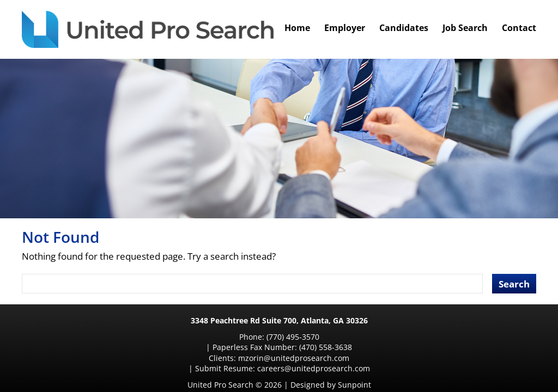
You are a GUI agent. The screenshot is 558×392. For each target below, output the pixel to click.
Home (297, 28)
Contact (519, 28)
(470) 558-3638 (366, 337)
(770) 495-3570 (220, 337)
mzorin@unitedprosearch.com (203, 347)
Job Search (465, 28)
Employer (345, 28)
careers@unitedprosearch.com (384, 347)
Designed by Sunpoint (331, 363)
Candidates (404, 28)
